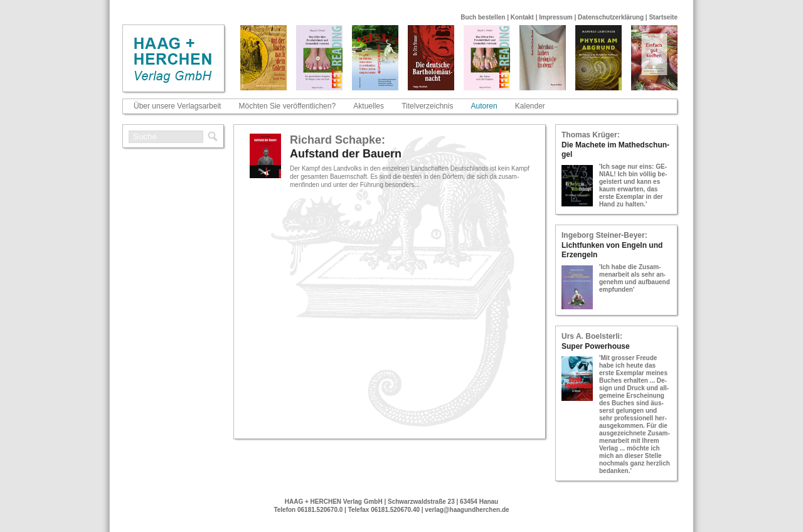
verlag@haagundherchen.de (467, 510)
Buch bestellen (483, 17)
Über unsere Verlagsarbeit (177, 106)
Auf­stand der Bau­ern (346, 154)
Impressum (556, 17)
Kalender (530, 106)
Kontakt (522, 17)
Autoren (484, 106)
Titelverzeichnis (427, 106)
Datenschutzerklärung (611, 17)
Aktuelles (369, 106)
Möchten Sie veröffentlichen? (288, 106)
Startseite (663, 17)
